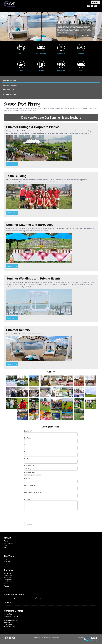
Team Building (9, 90)
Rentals (6, 586)
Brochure (7, 561)
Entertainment (9, 582)
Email (26, 459)
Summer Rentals (10, 95)
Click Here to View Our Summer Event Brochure (51, 117)
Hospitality (7, 577)
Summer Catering (10, 85)
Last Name (28, 438)
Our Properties (9, 543)
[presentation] (41, 516)
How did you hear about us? (33, 492)
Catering (7, 584)
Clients (6, 545)
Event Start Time (30, 473)
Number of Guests (30, 485)
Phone (27, 452)
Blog (5, 547)
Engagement (8, 580)
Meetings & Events (10, 573)
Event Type (28, 478)
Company (27, 445)
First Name (28, 431)
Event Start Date (29, 466)
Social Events (8, 575)
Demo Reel (8, 559)
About (6, 541)
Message (27, 499)
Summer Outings (10, 80)
